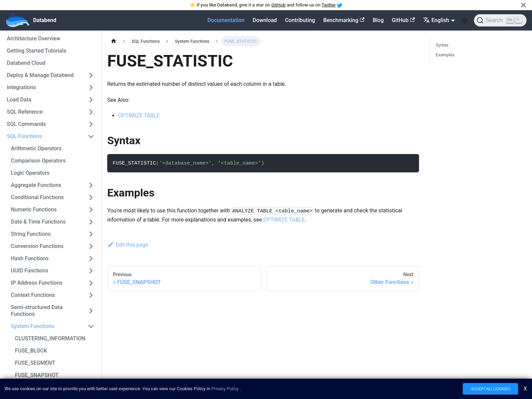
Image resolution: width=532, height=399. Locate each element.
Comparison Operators (38, 161)
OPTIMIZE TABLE (139, 116)
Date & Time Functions (38, 222)
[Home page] (114, 41)
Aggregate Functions (36, 185)
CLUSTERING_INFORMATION (50, 338)
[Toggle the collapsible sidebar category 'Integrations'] (91, 88)
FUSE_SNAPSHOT (37, 375)
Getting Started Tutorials (36, 51)
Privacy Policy (225, 389)
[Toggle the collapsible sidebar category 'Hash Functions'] (91, 259)
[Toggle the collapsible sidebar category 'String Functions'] (91, 234)
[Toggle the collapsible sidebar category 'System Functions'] (91, 326)
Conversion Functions (37, 246)
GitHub (279, 5)
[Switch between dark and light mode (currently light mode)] (464, 20)
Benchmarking (344, 20)
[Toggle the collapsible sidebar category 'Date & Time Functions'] (91, 222)
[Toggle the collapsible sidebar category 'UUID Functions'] (91, 271)
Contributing (300, 20)
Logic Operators (30, 173)
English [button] (436, 20)
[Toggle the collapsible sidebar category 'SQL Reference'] (91, 112)
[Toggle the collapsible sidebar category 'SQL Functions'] (91, 136)
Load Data (19, 100)
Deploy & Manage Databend (40, 75)
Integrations (21, 87)
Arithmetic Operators (36, 148)
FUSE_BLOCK (31, 351)
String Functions (31, 234)
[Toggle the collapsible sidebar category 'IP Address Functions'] (91, 283)
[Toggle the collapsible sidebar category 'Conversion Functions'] (91, 246)
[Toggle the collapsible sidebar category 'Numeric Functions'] (91, 210)
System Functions (33, 326)
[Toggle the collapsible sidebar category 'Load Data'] (91, 100)
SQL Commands (26, 124)
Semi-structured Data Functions (37, 311)
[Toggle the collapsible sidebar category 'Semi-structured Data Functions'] (91, 311)
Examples (445, 55)
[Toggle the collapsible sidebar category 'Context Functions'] (91, 295)
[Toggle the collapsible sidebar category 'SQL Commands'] (91, 124)
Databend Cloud (26, 63)
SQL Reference (25, 112)
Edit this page (128, 245)
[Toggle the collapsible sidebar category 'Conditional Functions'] (91, 197)
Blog (378, 20)
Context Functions (33, 295)
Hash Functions (30, 258)
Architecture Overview (34, 39)
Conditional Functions (37, 197)
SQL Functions (24, 136)
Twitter (329, 5)
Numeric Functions (34, 210)
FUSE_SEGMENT (35, 363)
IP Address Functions (37, 283)
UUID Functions (30, 271)
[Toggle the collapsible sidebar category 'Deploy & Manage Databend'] (91, 75)
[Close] (524, 5)
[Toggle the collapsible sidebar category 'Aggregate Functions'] (91, 185)
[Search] (500, 20)
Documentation (226, 20)
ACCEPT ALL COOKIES (490, 389)
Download (265, 20)
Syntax (442, 45)
